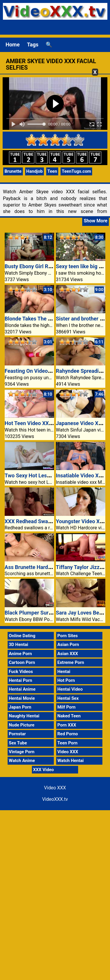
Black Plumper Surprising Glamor (44, 613)
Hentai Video (70, 689)
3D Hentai (18, 645)
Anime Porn (20, 654)
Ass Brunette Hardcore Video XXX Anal (51, 567)
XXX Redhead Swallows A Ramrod (45, 521)
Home (13, 45)
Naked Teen (69, 716)
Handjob (35, 171)
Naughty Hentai (24, 716)
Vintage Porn (22, 752)
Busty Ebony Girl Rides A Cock (41, 266)
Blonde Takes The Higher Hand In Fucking (54, 319)
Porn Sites (68, 636)
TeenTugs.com (76, 171)
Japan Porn (20, 707)
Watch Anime (22, 761)
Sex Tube (18, 743)
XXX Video (43, 770)
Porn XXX (67, 725)
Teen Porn (67, 743)
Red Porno (68, 734)
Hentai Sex (68, 698)
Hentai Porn (20, 680)
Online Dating (22, 636)
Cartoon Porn (22, 662)
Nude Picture (22, 725)
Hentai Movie (22, 698)
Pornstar (17, 734)
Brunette (13, 171)
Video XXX (68, 752)
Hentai (64, 672)
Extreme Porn (71, 662)
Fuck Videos (21, 672)
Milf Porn (66, 707)
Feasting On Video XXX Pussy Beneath (50, 371)
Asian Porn (68, 645)
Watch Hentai (71, 761)
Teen (52, 171)
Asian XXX (68, 654)
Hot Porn (66, 680)
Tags (33, 45)
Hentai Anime (22, 689)
